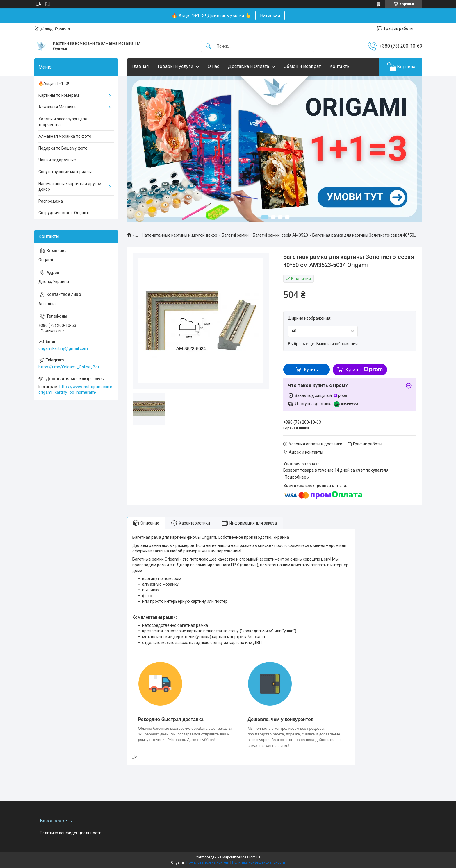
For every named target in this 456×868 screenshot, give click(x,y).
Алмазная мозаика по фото (65, 136)
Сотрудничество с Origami (64, 213)
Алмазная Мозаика (57, 107)
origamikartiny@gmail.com (63, 348)
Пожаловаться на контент (208, 862)
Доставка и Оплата (249, 66)
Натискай (270, 16)
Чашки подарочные (57, 160)
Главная (140, 66)
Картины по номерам (59, 95)
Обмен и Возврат (302, 66)
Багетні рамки (235, 235)
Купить (311, 370)
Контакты (340, 66)
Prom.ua (254, 857)
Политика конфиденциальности (71, 833)
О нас (213, 66)
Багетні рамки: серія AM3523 (280, 235)
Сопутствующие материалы (65, 172)
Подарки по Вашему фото (63, 148)
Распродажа (51, 201)
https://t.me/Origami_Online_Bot (69, 367)
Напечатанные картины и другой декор (180, 235)
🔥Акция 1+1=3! (54, 83)
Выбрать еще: (323, 344)
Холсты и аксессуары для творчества (63, 122)
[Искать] (208, 46)
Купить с (364, 370)
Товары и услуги (175, 66)
